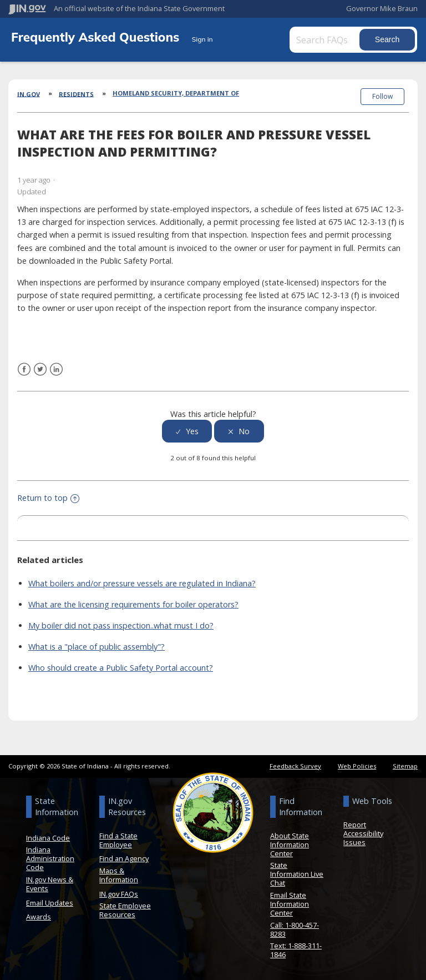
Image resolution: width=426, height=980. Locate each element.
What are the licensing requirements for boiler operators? (133, 604)
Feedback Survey (295, 766)
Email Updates (50, 903)
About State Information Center (290, 845)
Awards (39, 917)
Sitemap (405, 766)
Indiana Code (48, 838)
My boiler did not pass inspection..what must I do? (121, 625)
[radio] (187, 431)
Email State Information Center (290, 904)
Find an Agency (124, 858)
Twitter (40, 370)
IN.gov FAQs (119, 894)
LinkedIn (56, 370)
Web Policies (357, 766)
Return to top (48, 498)
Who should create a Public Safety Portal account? (121, 668)
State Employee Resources (125, 910)
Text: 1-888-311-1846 (296, 950)
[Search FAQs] (326, 40)
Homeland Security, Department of (176, 93)
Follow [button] (382, 96)
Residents (76, 94)
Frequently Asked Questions (97, 37)
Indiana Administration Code (50, 858)
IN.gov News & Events (50, 884)
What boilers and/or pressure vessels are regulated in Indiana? (142, 583)
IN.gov (29, 94)
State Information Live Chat (297, 874)
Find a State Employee (118, 840)
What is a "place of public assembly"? (97, 647)
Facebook (24, 370)
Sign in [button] (202, 39)
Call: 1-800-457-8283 (295, 929)
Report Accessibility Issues (363, 833)
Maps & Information (119, 875)
